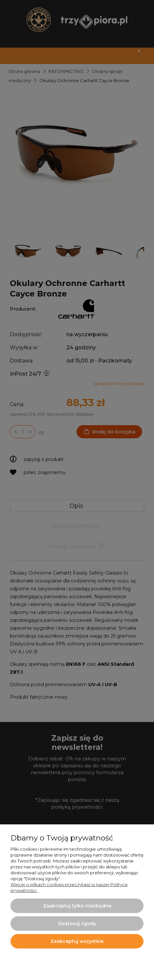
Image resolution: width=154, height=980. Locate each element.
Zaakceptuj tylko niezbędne (77, 906)
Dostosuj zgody (77, 924)
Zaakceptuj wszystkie (77, 941)
